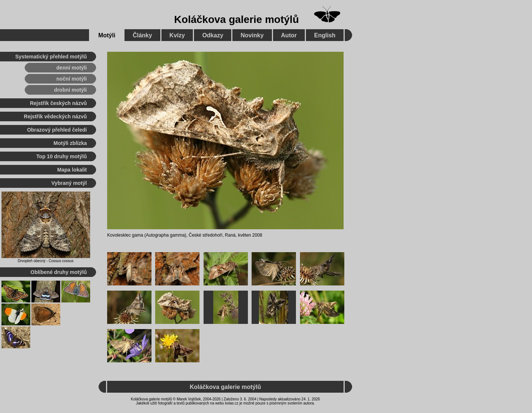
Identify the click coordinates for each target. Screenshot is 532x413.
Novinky (252, 35)
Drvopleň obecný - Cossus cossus (46, 261)
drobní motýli (70, 90)
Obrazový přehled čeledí (57, 130)
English (325, 35)
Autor (289, 35)
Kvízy (177, 35)
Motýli (107, 35)
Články (142, 35)
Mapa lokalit (72, 170)
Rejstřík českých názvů (58, 103)
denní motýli (72, 68)
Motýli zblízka (70, 143)
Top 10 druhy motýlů (62, 156)
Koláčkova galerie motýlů (236, 19)
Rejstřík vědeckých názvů (55, 116)
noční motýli (72, 79)
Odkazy (213, 35)
